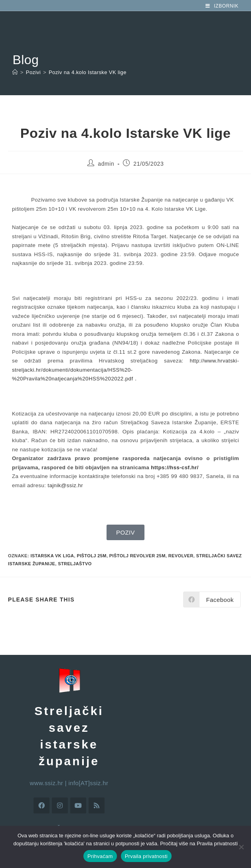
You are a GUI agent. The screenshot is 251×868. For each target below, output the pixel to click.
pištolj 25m (92, 556)
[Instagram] (60, 805)
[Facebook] (42, 805)
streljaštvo (75, 564)
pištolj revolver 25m (137, 556)
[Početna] (15, 72)
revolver (181, 556)
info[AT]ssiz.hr (89, 783)
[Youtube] (78, 805)
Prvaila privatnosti (146, 856)
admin (106, 164)
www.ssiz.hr (47, 783)
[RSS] (97, 805)
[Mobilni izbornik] (222, 6)
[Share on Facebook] (212, 600)
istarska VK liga (52, 556)
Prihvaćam (100, 856)
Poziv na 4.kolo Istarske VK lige (88, 72)
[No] (241, 847)
